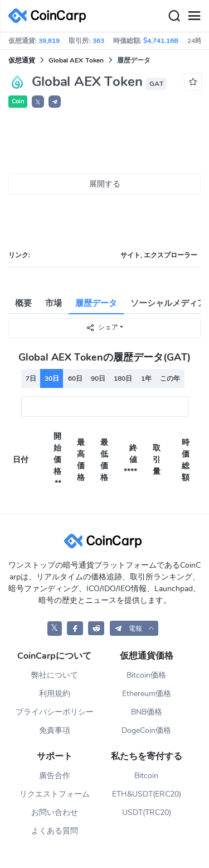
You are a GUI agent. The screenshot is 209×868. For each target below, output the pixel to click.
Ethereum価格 (147, 694)
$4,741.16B (161, 41)
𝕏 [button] (38, 102)
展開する (105, 184)
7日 (31, 378)
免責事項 (55, 730)
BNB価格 (147, 712)
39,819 (49, 41)
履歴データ (96, 303)
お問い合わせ (55, 812)
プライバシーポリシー (55, 712)
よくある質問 (55, 831)
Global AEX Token (76, 60)
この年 (170, 378)
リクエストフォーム (55, 794)
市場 (54, 303)
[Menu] (194, 16)
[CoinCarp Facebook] (75, 628)
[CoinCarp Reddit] (96, 628)
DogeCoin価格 (146, 730)
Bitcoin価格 (146, 675)
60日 (75, 378)
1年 (146, 378)
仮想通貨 (22, 60)
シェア (102, 327)
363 (98, 41)
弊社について (55, 675)
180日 (123, 378)
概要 (23, 303)
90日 (98, 378)
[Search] (174, 16)
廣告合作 (55, 776)
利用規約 (55, 694)
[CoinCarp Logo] (50, 16)
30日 (52, 378)
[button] (55, 102)
